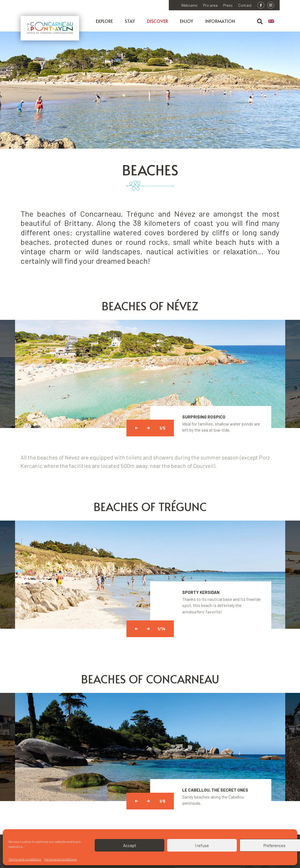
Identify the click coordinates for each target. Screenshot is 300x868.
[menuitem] (274, 21)
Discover (158, 21)
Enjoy (187, 21)
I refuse (202, 845)
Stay (130, 21)
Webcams (189, 5)
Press (228, 5)
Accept (130, 845)
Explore (104, 21)
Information (220, 21)
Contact (245, 5)
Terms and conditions (25, 859)
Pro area (210, 5)
